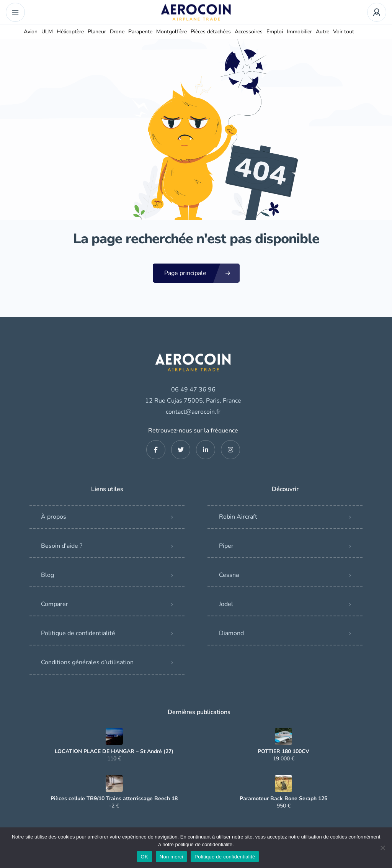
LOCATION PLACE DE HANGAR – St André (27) (114, 752)
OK (145, 857)
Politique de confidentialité (78, 633)
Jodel (226, 604)
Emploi (275, 32)
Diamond (231, 633)
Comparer (55, 604)
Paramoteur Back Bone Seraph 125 (283, 799)
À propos (54, 517)
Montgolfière (171, 32)
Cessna (229, 575)
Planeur (97, 32)
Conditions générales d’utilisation (87, 662)
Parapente (140, 32)
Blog (47, 575)
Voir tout (344, 32)
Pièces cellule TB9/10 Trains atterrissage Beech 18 (114, 799)
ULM (47, 32)
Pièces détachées (211, 32)
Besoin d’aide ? (62, 546)
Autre (323, 32)
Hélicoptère (70, 32)
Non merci (171, 857)
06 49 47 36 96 (193, 390)
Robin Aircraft (238, 517)
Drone (117, 32)
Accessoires (249, 32)
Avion (31, 32)
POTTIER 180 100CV (283, 752)
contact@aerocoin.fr (193, 412)
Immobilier (299, 32)
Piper (226, 546)
